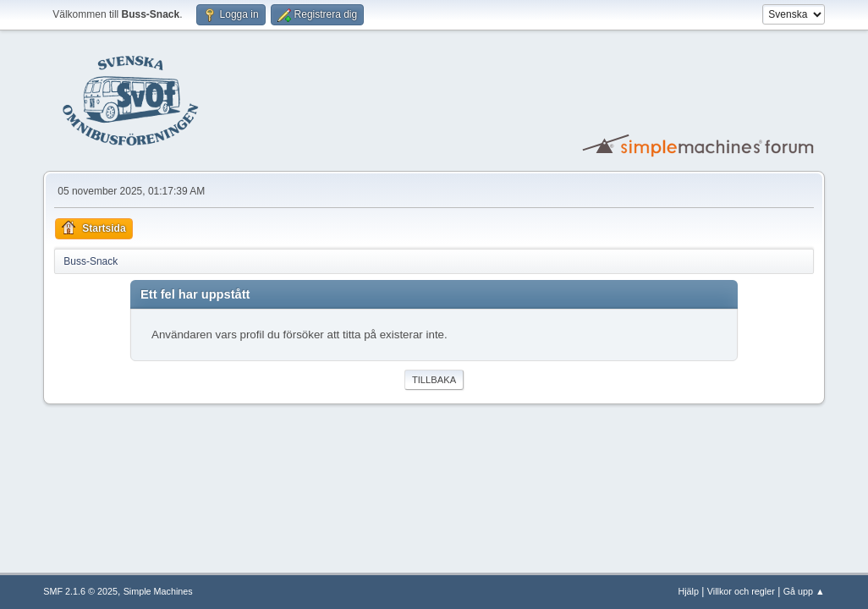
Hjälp (688, 591)
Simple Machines (158, 591)
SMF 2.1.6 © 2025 (80, 591)
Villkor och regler (741, 591)
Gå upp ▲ (804, 591)
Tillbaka (434, 380)
